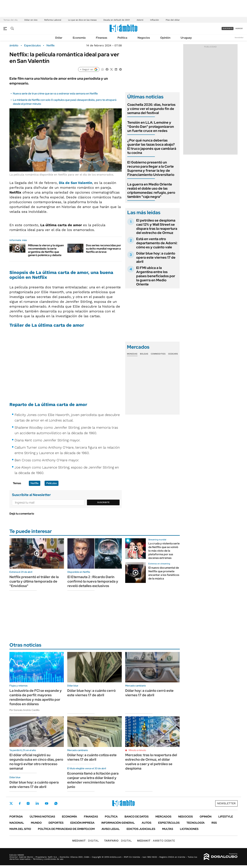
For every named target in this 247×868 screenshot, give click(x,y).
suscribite (228, 28)
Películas (52, 483)
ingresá (239, 28)
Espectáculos (32, 46)
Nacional (17, 823)
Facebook (20, 803)
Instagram (28, 803)
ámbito (14, 46)
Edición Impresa (82, 823)
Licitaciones (189, 829)
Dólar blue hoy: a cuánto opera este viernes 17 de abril (156, 257)
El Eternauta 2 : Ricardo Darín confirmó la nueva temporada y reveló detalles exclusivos (93, 581)
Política (122, 38)
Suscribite (103, 502)
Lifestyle (226, 817)
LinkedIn (37, 803)
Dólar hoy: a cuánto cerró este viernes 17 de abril (149, 693)
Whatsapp (56, 803)
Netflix (51, 46)
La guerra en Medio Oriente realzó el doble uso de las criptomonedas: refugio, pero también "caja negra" (151, 190)
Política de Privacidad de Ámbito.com (66, 829)
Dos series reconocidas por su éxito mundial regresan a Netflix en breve (104, 249)
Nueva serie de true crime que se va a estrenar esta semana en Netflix (55, 94)
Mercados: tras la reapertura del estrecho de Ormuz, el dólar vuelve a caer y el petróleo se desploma (151, 762)
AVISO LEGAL (111, 829)
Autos (146, 823)
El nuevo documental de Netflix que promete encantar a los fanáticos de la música (164, 573)
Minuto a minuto (137, 750)
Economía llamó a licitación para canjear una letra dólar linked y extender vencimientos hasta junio (93, 780)
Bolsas (144, 354)
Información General (118, 823)
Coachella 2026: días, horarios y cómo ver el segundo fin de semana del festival (151, 109)
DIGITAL (86, 841)
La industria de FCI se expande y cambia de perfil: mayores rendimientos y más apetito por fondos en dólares (36, 697)
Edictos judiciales (141, 829)
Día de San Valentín (75, 183)
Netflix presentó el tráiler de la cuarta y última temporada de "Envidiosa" (34, 581)
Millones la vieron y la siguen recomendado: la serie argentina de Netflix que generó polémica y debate (46, 250)
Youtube (46, 804)
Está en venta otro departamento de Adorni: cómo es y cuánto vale (157, 243)
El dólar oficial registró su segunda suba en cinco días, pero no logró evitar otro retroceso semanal (36, 762)
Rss (214, 823)
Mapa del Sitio (20, 829)
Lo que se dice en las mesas (82, 20)
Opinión (165, 38)
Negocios (144, 38)
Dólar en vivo (31, 20)
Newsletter (239, 38)
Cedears (173, 354)
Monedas (132, 354)
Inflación (154, 20)
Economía (79, 38)
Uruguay (186, 38)
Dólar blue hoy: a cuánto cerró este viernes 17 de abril (91, 693)
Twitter (11, 803)
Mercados (163, 817)
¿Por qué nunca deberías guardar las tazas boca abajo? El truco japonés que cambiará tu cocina (152, 146)
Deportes (56, 823)
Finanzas (102, 38)
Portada (16, 817)
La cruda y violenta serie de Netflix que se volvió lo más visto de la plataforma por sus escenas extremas (164, 551)
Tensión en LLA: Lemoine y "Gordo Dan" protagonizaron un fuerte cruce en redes (151, 127)
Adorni (140, 20)
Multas (168, 829)
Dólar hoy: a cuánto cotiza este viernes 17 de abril (92, 757)
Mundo (36, 823)
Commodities (158, 354)
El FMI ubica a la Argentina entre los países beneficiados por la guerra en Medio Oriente (156, 276)
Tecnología (196, 823)
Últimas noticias (42, 817)
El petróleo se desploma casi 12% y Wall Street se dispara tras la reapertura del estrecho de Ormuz (157, 227)
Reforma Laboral (53, 20)
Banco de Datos (137, 817)
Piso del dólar (173, 20)
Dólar (59, 38)
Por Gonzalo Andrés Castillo (24, 710)
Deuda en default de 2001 (117, 20)
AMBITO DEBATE (156, 841)
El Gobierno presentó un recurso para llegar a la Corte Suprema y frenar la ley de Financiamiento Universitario (151, 168)
